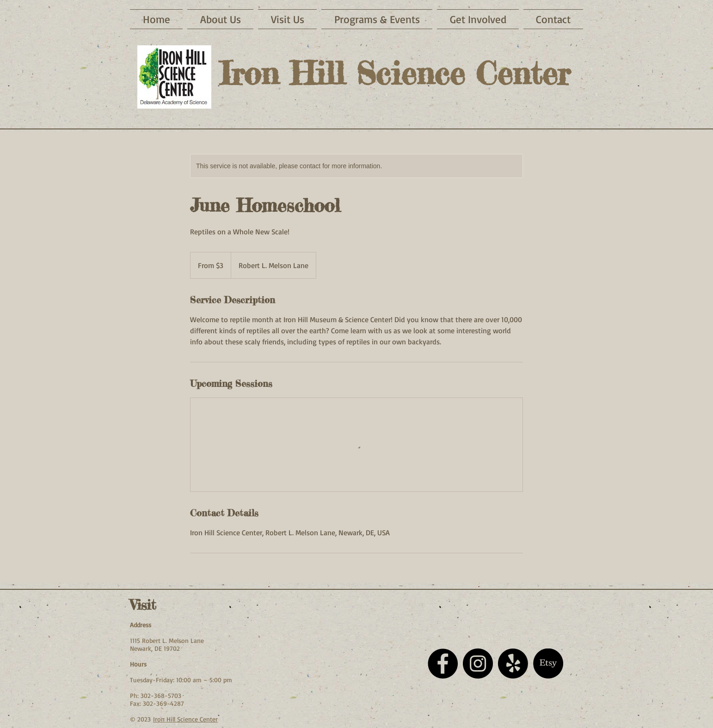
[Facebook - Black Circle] (443, 664)
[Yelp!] (513, 664)
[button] (287, 19)
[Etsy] (548, 664)
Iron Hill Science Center (185, 719)
